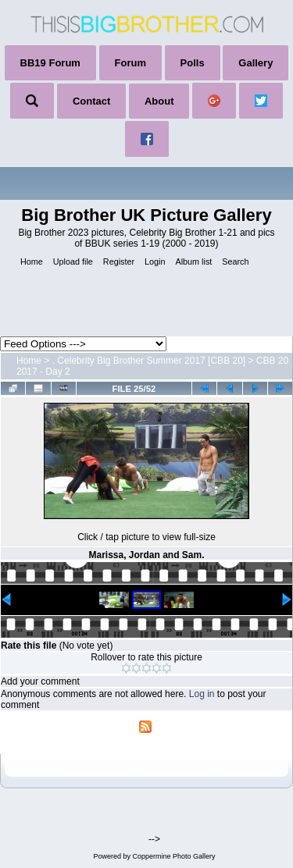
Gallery (255, 63)
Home (29, 361)
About (159, 101)
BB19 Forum (50, 63)
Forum (130, 63)
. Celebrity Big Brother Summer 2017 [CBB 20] (149, 361)
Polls (193, 63)
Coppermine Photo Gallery (173, 856)
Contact (91, 101)
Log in (202, 694)
